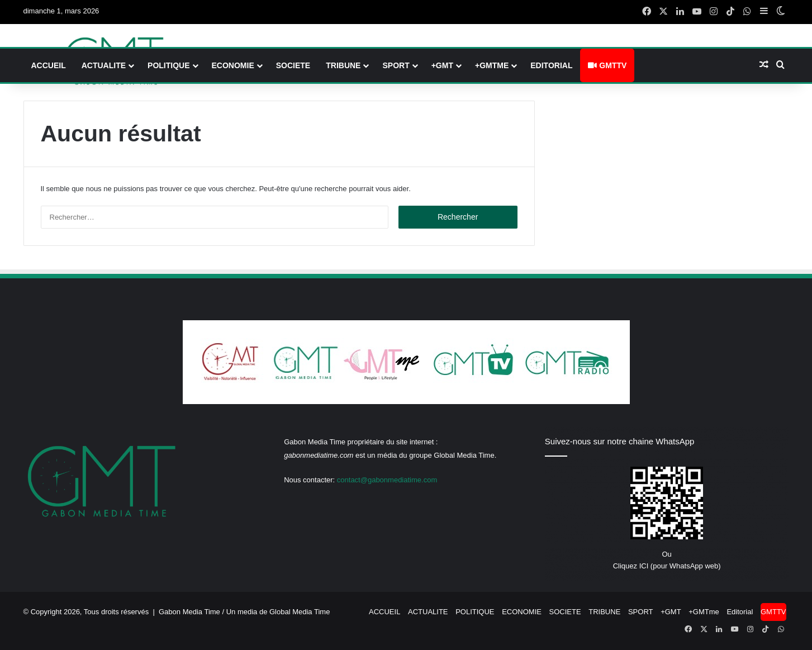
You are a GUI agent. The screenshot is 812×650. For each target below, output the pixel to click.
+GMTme (492, 65)
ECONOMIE (233, 65)
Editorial (551, 65)
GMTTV (607, 65)
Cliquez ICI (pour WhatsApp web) (667, 566)
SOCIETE (293, 65)
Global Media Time (300, 612)
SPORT (396, 65)
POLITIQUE (168, 65)
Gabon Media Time (189, 612)
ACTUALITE (104, 65)
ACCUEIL (49, 65)
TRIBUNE (343, 65)
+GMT (442, 65)
